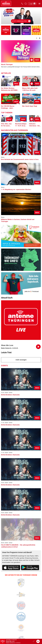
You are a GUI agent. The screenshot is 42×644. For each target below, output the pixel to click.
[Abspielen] (38, 641)
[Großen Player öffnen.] (34, 641)
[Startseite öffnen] (6, 4)
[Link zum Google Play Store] (30, 568)
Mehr (37, 60)
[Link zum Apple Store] (11, 568)
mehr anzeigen (21, 360)
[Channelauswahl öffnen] (26, 4)
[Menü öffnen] (39, 4)
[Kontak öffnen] (22, 4)
